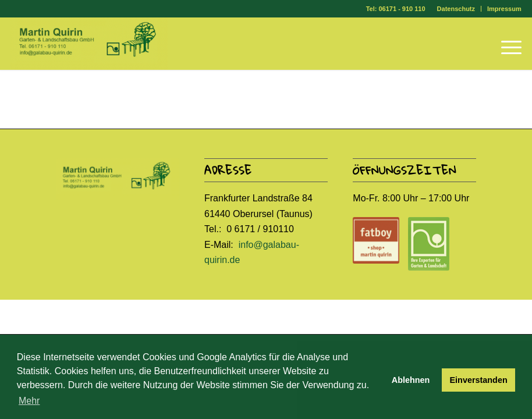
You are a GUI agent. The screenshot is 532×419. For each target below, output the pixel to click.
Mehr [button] (29, 401)
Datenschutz (456, 9)
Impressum (504, 9)
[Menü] (506, 44)
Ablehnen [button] (411, 380)
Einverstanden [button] (479, 380)
